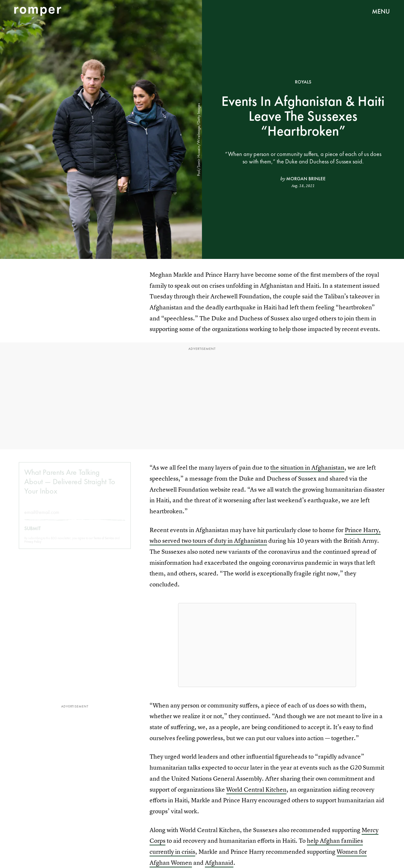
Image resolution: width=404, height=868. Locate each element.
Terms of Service (104, 543)
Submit (33, 534)
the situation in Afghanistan (307, 467)
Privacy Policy (33, 547)
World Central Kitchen (256, 790)
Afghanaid (219, 863)
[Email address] (75, 517)
